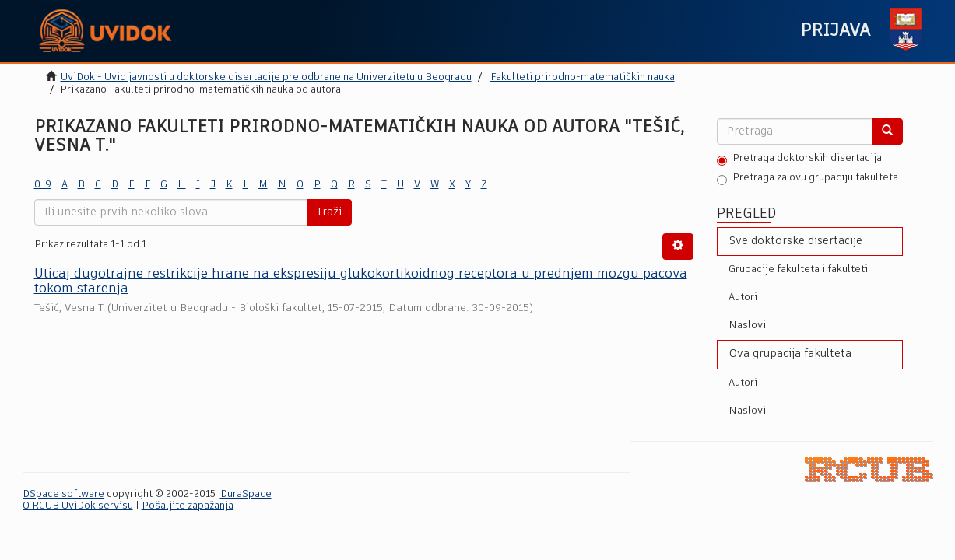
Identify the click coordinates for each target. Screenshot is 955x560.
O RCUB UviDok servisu (78, 506)
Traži (329, 212)
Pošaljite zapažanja (188, 506)
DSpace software (63, 494)
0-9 (43, 185)
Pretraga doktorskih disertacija (799, 159)
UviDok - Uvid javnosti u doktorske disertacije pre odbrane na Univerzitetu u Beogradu (266, 77)
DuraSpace (246, 494)
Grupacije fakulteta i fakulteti (798, 269)
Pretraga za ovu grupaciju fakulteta (808, 179)
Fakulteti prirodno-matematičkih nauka (583, 77)
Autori (743, 297)
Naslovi (747, 325)
